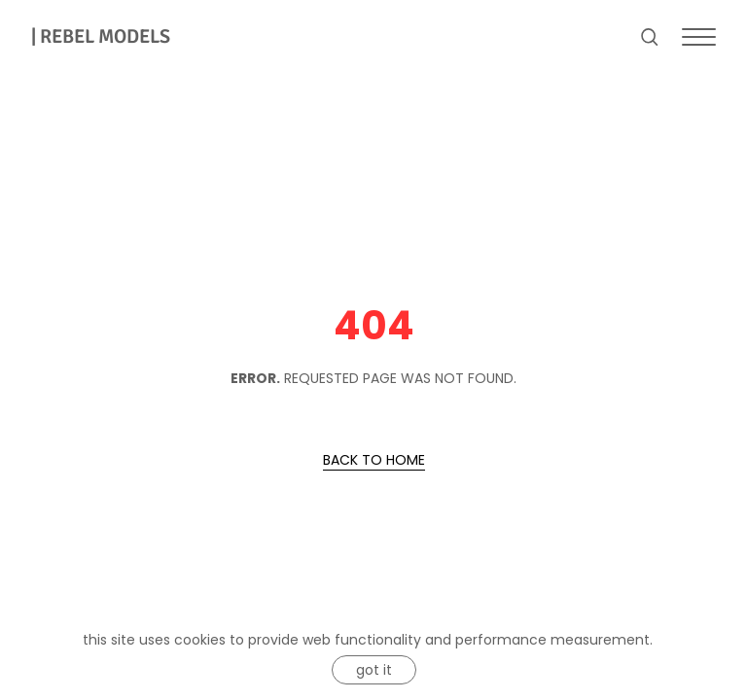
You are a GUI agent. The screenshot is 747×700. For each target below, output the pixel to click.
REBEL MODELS (101, 37)
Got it (374, 670)
